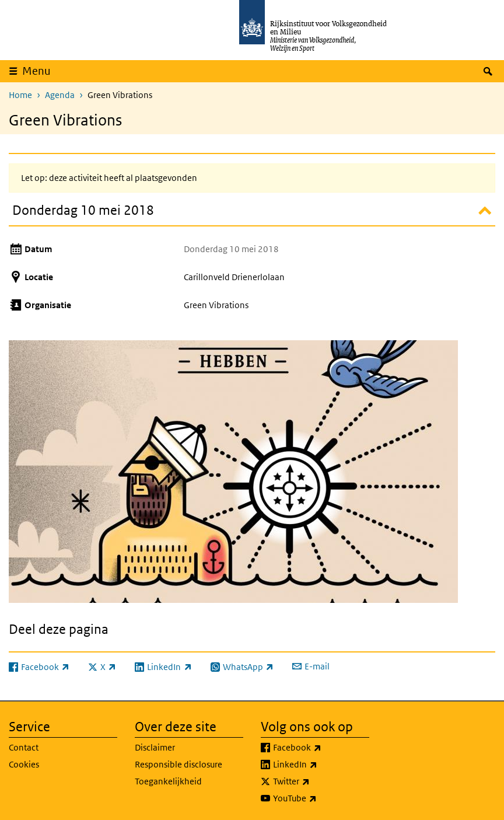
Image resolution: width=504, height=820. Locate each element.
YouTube (321, 798)
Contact (24, 747)
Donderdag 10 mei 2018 (83, 210)
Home (20, 95)
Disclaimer (155, 747)
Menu (36, 71)
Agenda (60, 95)
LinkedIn (321, 765)
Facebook (321, 748)
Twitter (317, 781)
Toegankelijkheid (168, 781)
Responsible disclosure (178, 764)
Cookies (24, 764)
